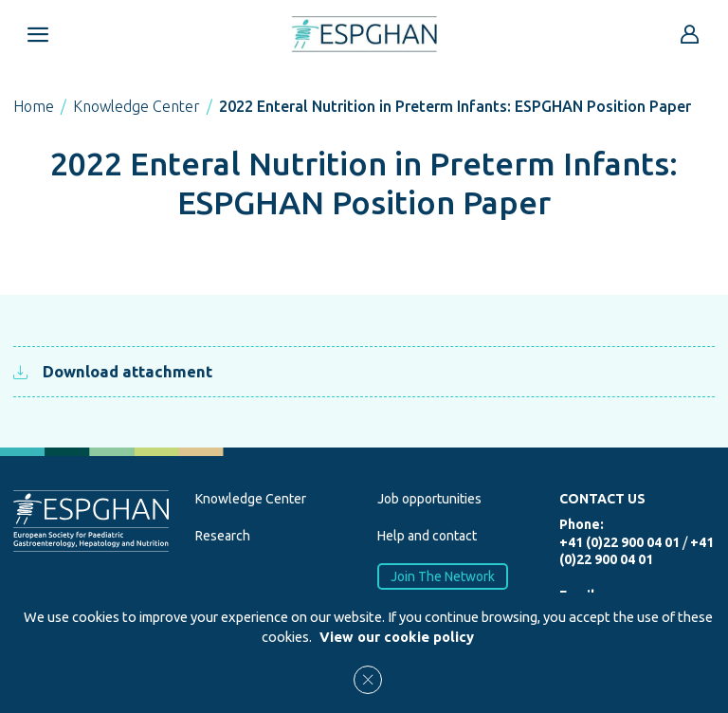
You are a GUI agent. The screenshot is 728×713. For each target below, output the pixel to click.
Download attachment (113, 371)
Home (34, 106)
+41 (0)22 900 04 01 (619, 542)
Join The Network (443, 576)
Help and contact (427, 536)
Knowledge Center (136, 106)
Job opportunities (429, 499)
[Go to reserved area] (690, 34)
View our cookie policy (397, 637)
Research (223, 536)
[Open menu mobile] (38, 34)
